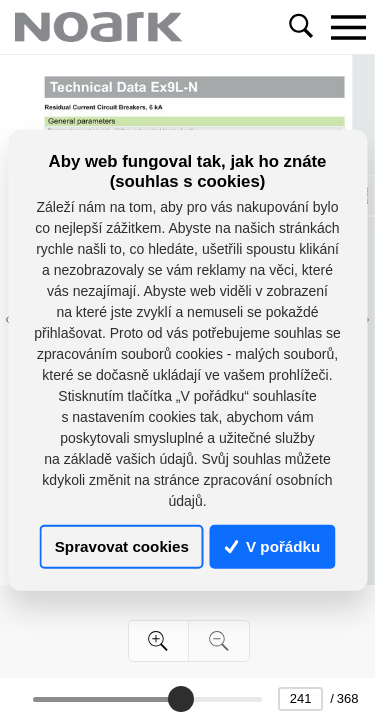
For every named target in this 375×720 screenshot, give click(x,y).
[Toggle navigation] (348, 27)
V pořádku (273, 546)
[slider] (181, 699)
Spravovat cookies (122, 546)
